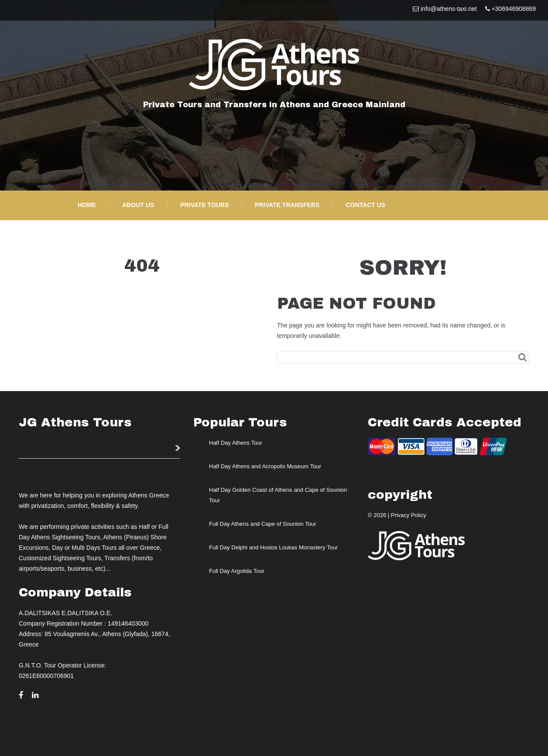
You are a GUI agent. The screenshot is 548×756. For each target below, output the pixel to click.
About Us (138, 205)
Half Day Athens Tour (236, 443)
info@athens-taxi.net (449, 9)
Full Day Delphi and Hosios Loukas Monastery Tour (273, 547)
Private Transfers (287, 205)
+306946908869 (514, 9)
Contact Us (365, 205)
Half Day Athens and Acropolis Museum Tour (265, 466)
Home (87, 205)
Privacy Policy (409, 515)
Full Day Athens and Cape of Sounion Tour (262, 524)
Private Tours (204, 205)
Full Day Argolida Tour (237, 571)
